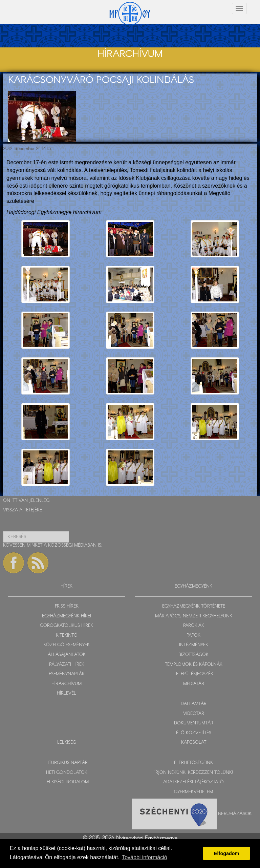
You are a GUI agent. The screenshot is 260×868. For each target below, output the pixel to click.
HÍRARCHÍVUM (67, 684)
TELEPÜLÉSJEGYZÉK (193, 674)
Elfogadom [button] (226, 853)
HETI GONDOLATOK (67, 773)
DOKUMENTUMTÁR (194, 723)
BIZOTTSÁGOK (193, 655)
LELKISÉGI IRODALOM (67, 782)
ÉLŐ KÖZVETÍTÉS (194, 733)
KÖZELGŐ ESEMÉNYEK (67, 645)
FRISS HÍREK (67, 606)
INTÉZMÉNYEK (194, 645)
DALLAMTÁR (194, 704)
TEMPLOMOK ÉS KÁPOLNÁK (194, 665)
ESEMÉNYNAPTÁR (67, 674)
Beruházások (235, 814)
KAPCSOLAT (194, 743)
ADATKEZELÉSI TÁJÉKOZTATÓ (193, 782)
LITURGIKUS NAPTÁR (67, 763)
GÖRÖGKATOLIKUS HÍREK (67, 626)
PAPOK (193, 636)
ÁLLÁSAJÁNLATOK (67, 655)
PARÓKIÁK (194, 626)
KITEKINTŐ (67, 636)
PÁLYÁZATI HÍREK (67, 665)
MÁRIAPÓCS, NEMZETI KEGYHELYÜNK (194, 616)
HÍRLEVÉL (67, 693)
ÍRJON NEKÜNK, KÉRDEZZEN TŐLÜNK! (194, 773)
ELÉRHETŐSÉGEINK (193, 763)
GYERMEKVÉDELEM (193, 792)
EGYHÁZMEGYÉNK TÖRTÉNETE (194, 606)
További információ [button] (144, 857)
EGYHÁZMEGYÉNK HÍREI (67, 616)
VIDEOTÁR (194, 714)
